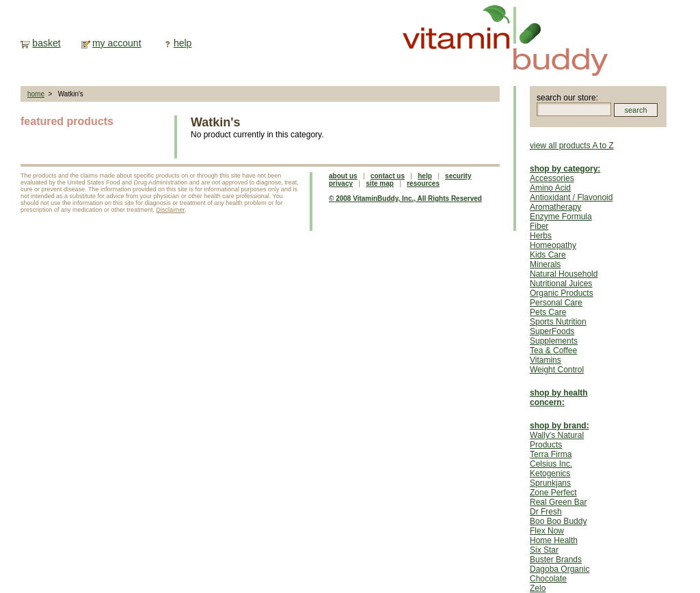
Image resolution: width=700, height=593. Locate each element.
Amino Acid (550, 188)
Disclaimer (171, 210)
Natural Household (564, 274)
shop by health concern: (559, 398)
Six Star (544, 550)
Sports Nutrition (558, 322)
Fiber (539, 226)
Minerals (545, 264)
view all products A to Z (572, 146)
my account (117, 43)
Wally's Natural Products (557, 440)
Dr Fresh (546, 512)
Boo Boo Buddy (558, 521)
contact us (388, 176)
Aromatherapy (555, 207)
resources (423, 183)
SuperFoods (552, 331)
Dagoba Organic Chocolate (560, 574)
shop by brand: (560, 426)
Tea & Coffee (553, 350)
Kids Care (548, 255)
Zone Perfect (553, 493)
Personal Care (556, 303)
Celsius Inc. (551, 464)
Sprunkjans (550, 483)
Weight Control (557, 370)
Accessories (552, 178)
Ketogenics (550, 473)
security (458, 176)
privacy (341, 183)
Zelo (538, 588)
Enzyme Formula (561, 217)
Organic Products (562, 293)
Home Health (554, 540)
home (36, 94)
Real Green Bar (558, 502)
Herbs (541, 236)
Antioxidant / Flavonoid (571, 197)
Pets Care (548, 312)
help (183, 43)
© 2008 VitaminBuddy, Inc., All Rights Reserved (405, 198)
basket (46, 43)
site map (380, 183)
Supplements (554, 341)
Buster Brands (556, 560)
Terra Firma (551, 454)
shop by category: (565, 169)
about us (343, 176)
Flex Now (547, 531)
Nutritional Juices (561, 284)
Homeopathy (553, 245)
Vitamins (546, 360)
